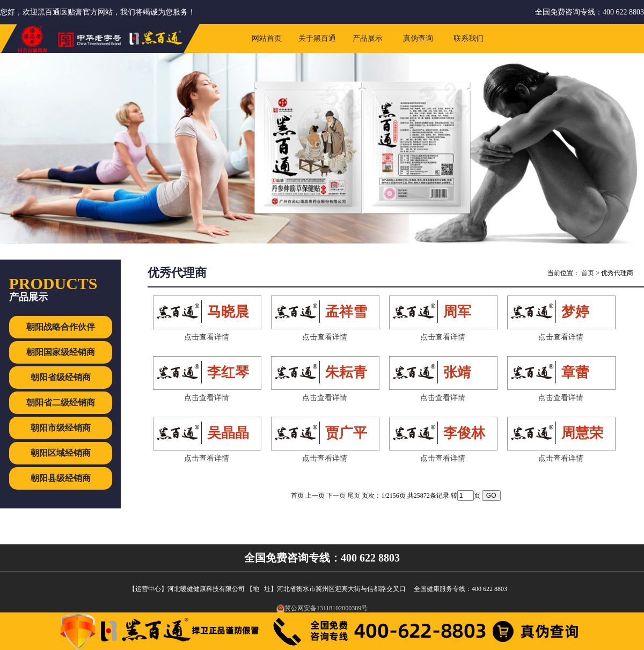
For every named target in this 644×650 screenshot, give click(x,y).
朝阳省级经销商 (61, 377)
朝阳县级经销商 (61, 478)
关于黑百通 (317, 38)
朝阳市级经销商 (61, 428)
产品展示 (368, 38)
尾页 (354, 496)
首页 (588, 273)
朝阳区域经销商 (61, 453)
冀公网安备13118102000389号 (322, 608)
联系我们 (469, 38)
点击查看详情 (207, 337)
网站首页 (267, 38)
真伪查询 (418, 38)
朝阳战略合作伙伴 (61, 327)
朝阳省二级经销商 (61, 402)
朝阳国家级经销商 (61, 352)
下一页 (336, 496)
